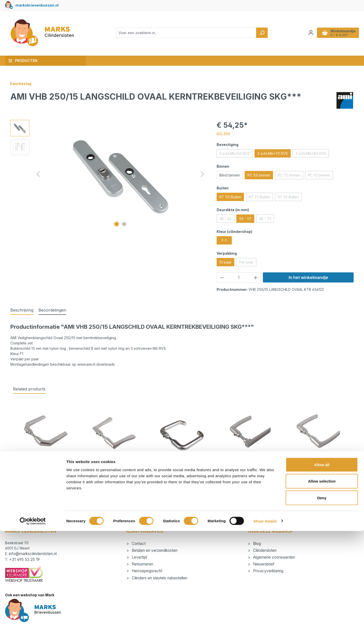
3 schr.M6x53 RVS (236, 154)
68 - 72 (267, 220)
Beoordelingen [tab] (52, 310)
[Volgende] (202, 174)
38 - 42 (227, 220)
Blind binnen (230, 175)
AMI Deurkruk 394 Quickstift (182, 471)
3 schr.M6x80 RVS (312, 154)
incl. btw (223, 133)
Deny (322, 601)
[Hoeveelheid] (239, 278)
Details (46, 505)
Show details (265, 624)
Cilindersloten (264, 550)
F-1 (224, 240)
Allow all (322, 568)
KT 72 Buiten (261, 198)
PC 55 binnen (259, 175)
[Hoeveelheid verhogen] (256, 278)
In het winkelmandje (308, 277)
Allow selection (322, 584)
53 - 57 (245, 219)
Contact (138, 544)
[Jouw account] (311, 33)
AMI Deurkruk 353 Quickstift (250, 471)
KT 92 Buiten (290, 198)
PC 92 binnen (320, 176)
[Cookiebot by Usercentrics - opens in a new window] (33, 624)
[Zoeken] (262, 33)
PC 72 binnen (290, 176)
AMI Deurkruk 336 (114, 471)
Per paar (248, 263)
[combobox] (186, 33)
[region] (108, 174)
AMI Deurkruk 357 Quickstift (46, 471)
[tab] (22, 310)
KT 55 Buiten (230, 197)
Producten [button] (23, 61)
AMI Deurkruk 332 (318, 471)
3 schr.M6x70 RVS (273, 153)
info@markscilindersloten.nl (33, 554)
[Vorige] (38, 174)
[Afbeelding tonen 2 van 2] (124, 224)
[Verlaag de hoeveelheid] (222, 278)
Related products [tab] (29, 389)
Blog (256, 544)
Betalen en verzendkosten (154, 550)
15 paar (225, 262)
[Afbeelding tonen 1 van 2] (117, 224)
